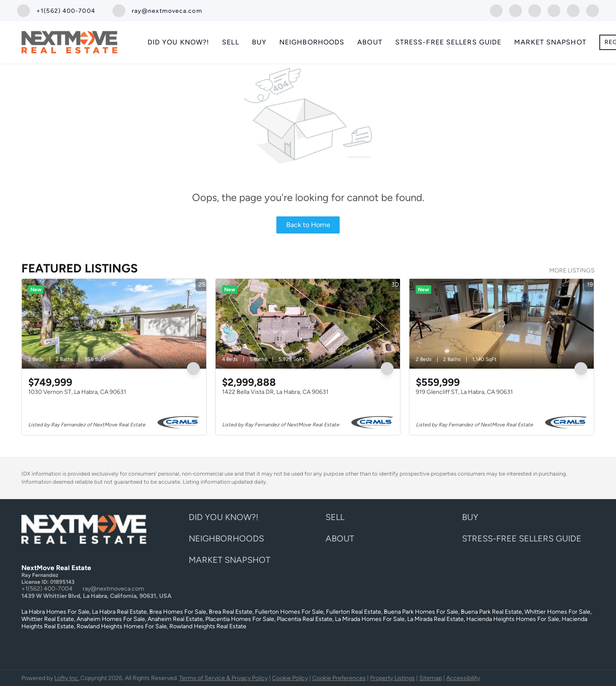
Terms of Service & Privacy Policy (224, 678)
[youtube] (573, 10)
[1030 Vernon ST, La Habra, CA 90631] (114, 324)
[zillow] (535, 10)
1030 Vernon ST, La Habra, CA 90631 (77, 392)
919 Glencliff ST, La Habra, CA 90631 (464, 392)
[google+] (592, 10)
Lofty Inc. (67, 678)
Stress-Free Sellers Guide (449, 42)
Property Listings (392, 678)
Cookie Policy (290, 678)
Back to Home (308, 225)
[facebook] (496, 10)
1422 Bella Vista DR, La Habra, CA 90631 (275, 392)
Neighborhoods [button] (312, 42)
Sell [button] (230, 42)
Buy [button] (259, 42)
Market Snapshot (550, 42)
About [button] (370, 42)
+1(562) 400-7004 (47, 589)
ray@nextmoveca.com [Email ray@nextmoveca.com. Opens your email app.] (113, 589)
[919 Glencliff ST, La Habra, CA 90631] (502, 324)
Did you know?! (178, 42)
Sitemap (431, 678)
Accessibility (463, 678)
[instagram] (554, 10)
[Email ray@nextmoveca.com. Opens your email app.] (157, 11)
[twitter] (515, 10)
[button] (226, 520)
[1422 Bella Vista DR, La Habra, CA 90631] (308, 324)
